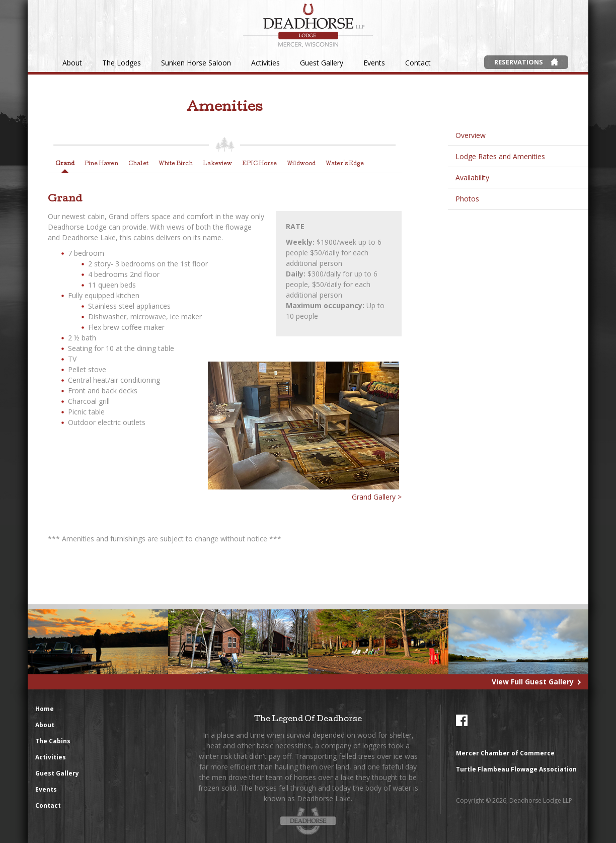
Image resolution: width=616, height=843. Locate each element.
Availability (472, 178)
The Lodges (122, 63)
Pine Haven (101, 164)
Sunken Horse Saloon (196, 63)
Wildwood (301, 164)
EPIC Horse (259, 164)
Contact (418, 63)
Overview (471, 135)
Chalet (138, 164)
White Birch (176, 164)
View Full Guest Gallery (533, 682)
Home (45, 709)
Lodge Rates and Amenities (500, 156)
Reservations (519, 62)
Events (374, 63)
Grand (65, 164)
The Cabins (53, 741)
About (72, 63)
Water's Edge (345, 164)
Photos (467, 199)
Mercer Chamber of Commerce (505, 753)
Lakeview (217, 164)
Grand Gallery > (377, 497)
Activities (265, 63)
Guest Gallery (322, 63)
